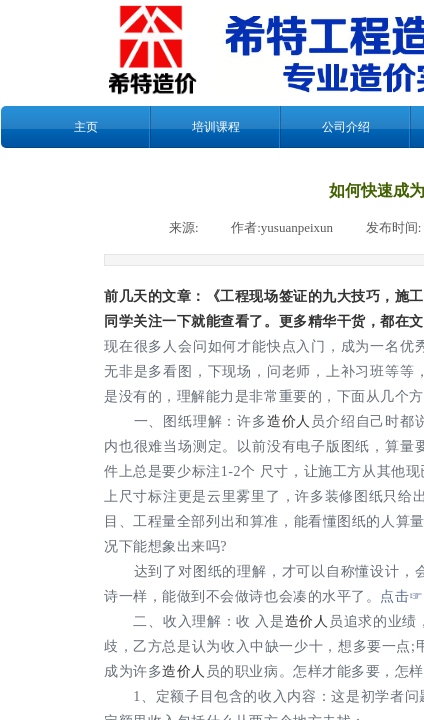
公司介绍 (346, 127)
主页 (86, 127)
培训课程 (216, 127)
